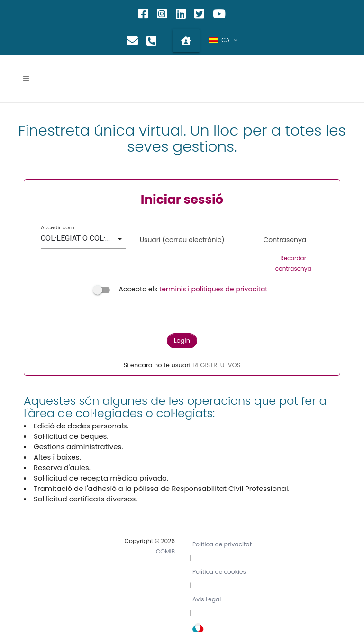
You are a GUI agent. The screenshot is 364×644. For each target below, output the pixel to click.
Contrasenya (285, 240)
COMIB (165, 551)
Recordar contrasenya (293, 263)
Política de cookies (219, 572)
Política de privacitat (222, 544)
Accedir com (58, 227)
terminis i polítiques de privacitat (213, 289)
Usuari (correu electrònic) (182, 240)
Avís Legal (207, 599)
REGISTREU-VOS (217, 365)
